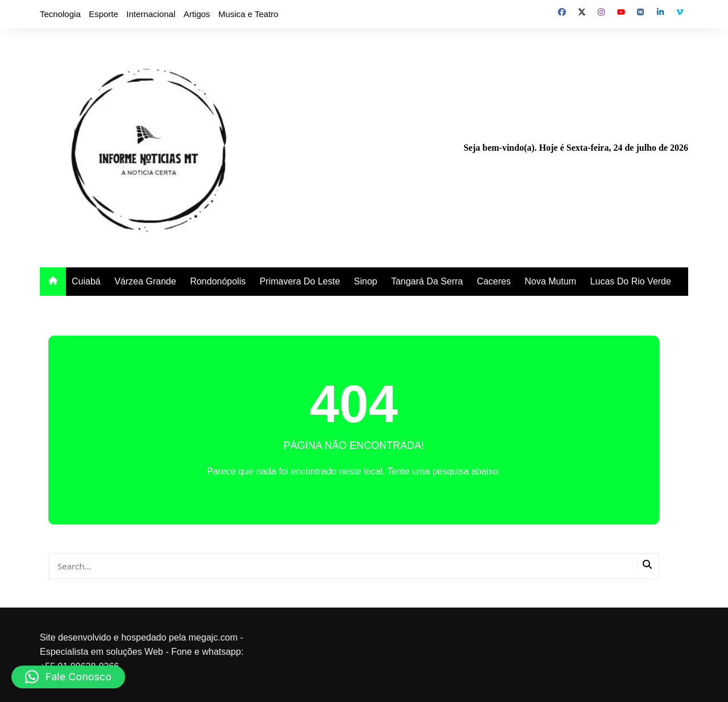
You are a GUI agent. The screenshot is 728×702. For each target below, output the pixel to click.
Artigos (197, 14)
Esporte (104, 14)
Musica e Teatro (249, 14)
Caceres (494, 281)
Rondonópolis (218, 281)
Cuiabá (86, 281)
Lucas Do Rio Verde (631, 281)
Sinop (365, 281)
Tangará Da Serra (427, 281)
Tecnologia (60, 14)
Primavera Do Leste (299, 281)
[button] (68, 677)
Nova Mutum (550, 281)
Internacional (151, 14)
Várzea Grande (145, 281)
